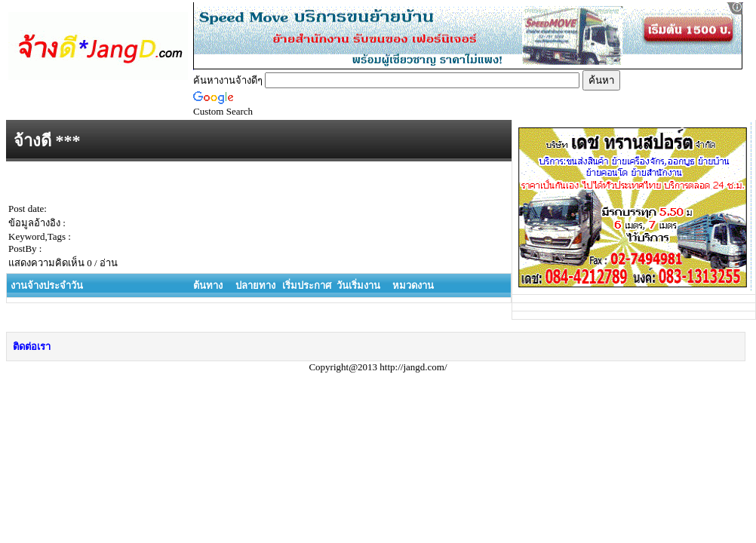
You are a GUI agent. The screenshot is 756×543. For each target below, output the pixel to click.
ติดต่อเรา (32, 347)
